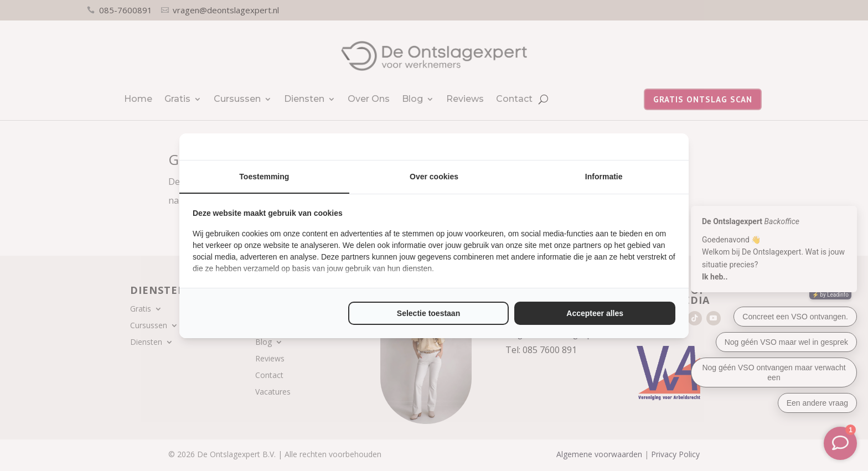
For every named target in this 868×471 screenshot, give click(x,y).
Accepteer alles (595, 313)
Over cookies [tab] (434, 177)
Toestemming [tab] (264, 177)
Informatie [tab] (604, 177)
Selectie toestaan (428, 313)
